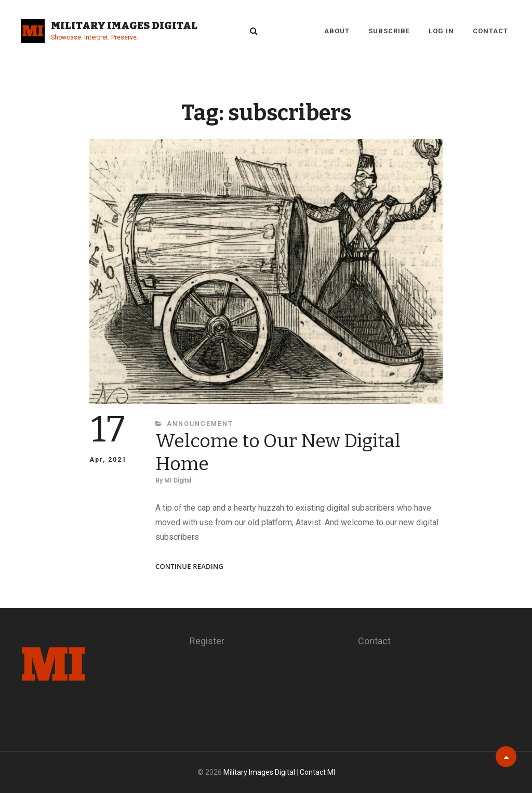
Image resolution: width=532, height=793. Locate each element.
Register (207, 641)
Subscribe (389, 31)
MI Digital (178, 480)
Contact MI (317, 772)
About (337, 31)
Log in (441, 31)
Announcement (200, 424)
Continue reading (189, 567)
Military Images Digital (124, 25)
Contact (490, 31)
